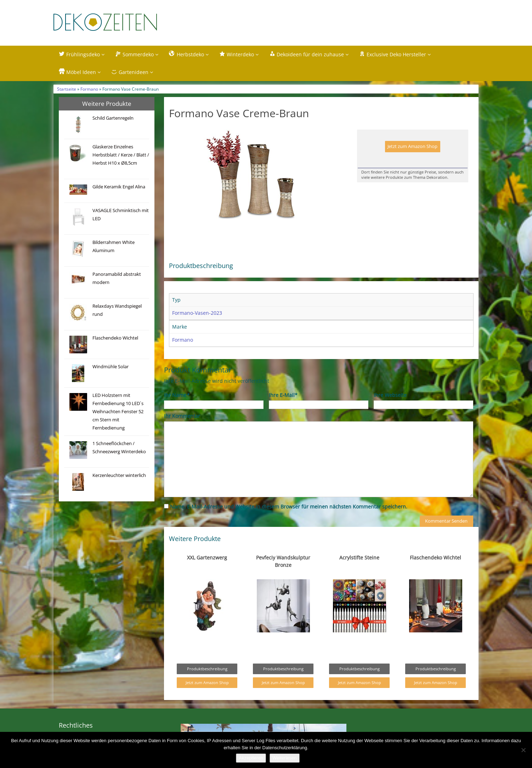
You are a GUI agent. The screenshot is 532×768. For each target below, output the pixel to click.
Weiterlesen (284, 758)
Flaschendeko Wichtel (115, 338)
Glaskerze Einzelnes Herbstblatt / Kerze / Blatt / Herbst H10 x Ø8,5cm (121, 155)
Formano (89, 89)
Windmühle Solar (111, 367)
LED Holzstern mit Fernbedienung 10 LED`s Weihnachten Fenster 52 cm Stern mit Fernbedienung (118, 412)
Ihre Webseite (390, 395)
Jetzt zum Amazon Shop (412, 146)
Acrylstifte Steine (359, 558)
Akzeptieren (251, 758)
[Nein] (523, 750)
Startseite (67, 89)
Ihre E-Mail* (283, 395)
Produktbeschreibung (207, 669)
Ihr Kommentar (182, 416)
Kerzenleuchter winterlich (119, 475)
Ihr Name (177, 395)
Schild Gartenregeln (113, 118)
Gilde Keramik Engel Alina (119, 187)
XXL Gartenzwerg (207, 558)
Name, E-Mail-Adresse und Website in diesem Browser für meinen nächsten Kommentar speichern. (289, 507)
